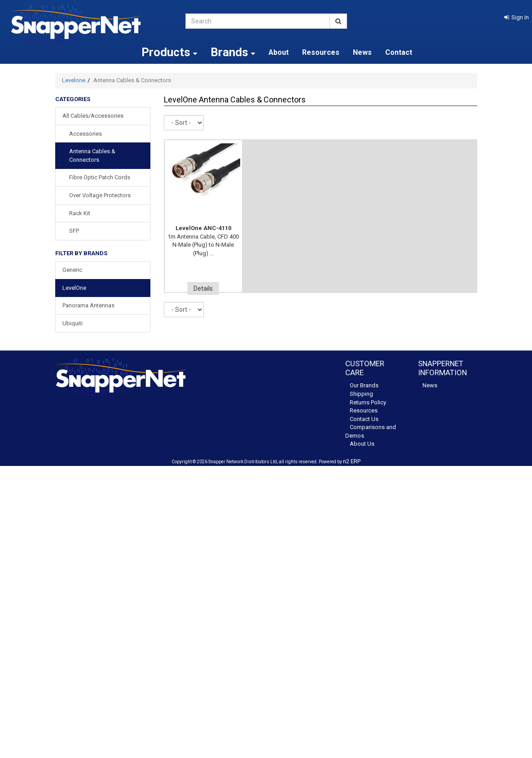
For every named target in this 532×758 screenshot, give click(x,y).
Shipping (361, 394)
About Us (362, 444)
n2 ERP (352, 461)
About (279, 52)
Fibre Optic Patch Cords (100, 177)
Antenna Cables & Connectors (92, 155)
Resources (321, 52)
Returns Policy (368, 402)
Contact (399, 52)
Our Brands (364, 385)
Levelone (74, 80)
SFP (74, 231)
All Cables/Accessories (93, 116)
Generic (72, 270)
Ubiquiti (73, 323)
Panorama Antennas (88, 305)
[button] (517, 17)
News (362, 52)
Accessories (86, 134)
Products (169, 52)
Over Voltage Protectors (100, 195)
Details (203, 288)
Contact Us (364, 419)
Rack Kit (80, 213)
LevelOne (74, 288)
